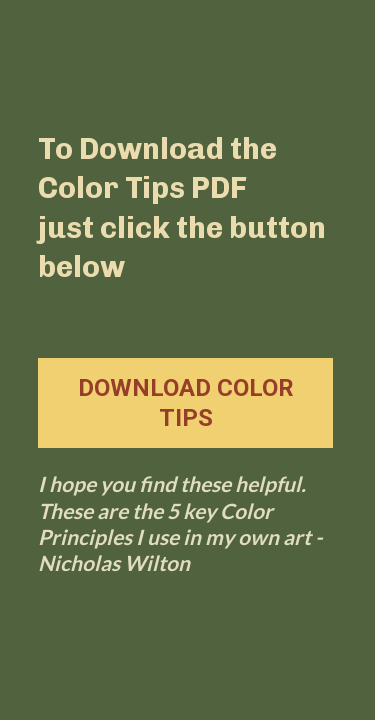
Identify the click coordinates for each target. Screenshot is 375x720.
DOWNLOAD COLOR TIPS (186, 403)
